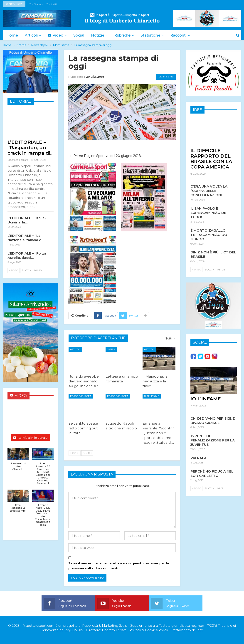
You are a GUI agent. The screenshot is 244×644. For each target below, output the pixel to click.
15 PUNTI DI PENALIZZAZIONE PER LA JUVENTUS (213, 440)
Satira (111, 349)
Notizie (100, 35)
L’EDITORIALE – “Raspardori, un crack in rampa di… (31, 147)
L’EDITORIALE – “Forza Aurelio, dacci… (27, 255)
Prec (75, 453)
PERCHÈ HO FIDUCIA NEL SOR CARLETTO (212, 473)
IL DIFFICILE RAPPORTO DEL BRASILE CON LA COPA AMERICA (211, 158)
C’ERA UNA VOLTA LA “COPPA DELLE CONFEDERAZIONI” (209, 190)
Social (81, 35)
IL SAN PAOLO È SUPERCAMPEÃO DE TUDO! (208, 212)
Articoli (32, 35)
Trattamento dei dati (187, 630)
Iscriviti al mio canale (30, 438)
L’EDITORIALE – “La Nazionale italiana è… (26, 238)
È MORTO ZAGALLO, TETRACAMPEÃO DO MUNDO (209, 234)
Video (57, 35)
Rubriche (126, 35)
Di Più (207, 35)
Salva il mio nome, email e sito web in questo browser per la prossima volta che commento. (119, 566)
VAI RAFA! (199, 458)
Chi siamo (36, 4)
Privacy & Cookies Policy (149, 630)
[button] (18, 462)
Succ (87, 453)
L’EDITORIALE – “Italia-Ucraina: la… (27, 220)
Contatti (51, 4)
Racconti (183, 35)
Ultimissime (166, 77)
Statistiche (154, 35)
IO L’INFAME (206, 398)
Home (12, 35)
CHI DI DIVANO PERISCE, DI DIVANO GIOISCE (213, 420)
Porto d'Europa (81, 396)
